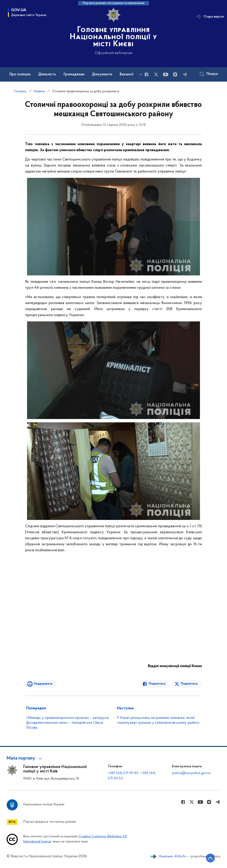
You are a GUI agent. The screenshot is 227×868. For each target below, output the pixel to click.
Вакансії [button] (127, 74)
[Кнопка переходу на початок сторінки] (210, 858)
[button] (25, 758)
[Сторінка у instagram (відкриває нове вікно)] (175, 74)
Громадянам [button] (74, 74)
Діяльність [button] (47, 74)
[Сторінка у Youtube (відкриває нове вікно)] (166, 74)
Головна (20, 91)
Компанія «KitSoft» (173, 856)
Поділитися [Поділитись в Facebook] (157, 684)
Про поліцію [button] (20, 74)
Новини (39, 91)
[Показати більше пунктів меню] (141, 74)
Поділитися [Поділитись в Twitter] (189, 684)
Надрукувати (43, 684)
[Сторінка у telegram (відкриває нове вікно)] (185, 74)
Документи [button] (102, 74)
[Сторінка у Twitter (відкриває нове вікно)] (156, 74)
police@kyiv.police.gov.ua (191, 773)
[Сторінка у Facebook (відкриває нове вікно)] (147, 74)
